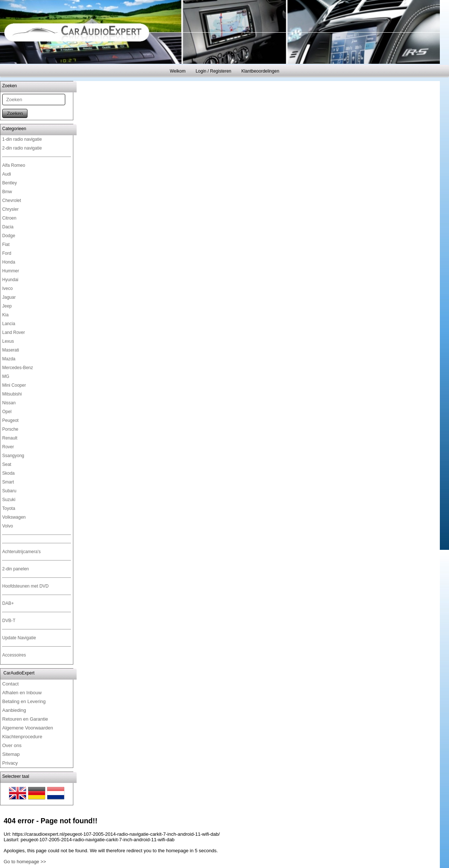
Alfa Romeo (14, 165)
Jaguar (9, 297)
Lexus (8, 341)
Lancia (9, 324)
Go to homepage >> (25, 862)
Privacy (10, 763)
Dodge (9, 236)
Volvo (8, 526)
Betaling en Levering (24, 701)
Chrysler (10, 209)
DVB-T (9, 621)
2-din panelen (16, 569)
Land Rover (14, 332)
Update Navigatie (19, 638)
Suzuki (9, 500)
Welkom (178, 71)
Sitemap (11, 754)
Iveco (8, 288)
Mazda (9, 359)
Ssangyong (13, 456)
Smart (8, 482)
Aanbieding (14, 710)
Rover (8, 447)
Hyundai (10, 280)
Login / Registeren (214, 71)
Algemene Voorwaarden (28, 728)
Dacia (8, 227)
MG (6, 376)
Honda (9, 262)
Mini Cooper (14, 385)
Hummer (11, 271)
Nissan (9, 403)
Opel (7, 412)
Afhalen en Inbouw (22, 693)
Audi (7, 174)
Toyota (9, 508)
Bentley (10, 183)
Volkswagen (14, 517)
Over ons (12, 745)
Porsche (10, 429)
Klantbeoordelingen (260, 71)
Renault (10, 438)
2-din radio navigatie (22, 148)
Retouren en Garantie (25, 719)
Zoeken (15, 113)
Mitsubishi (12, 394)
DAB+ (8, 603)
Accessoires (14, 655)
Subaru (9, 491)
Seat (7, 464)
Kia (5, 315)
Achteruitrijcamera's (21, 552)
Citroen (9, 218)
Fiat (6, 244)
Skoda (8, 473)
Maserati (11, 350)
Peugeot (10, 420)
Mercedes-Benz (18, 368)
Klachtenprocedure (22, 737)
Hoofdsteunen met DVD (25, 586)
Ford (7, 253)
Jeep (7, 306)
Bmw (7, 192)
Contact (10, 684)
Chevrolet (12, 201)
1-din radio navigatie (22, 139)
